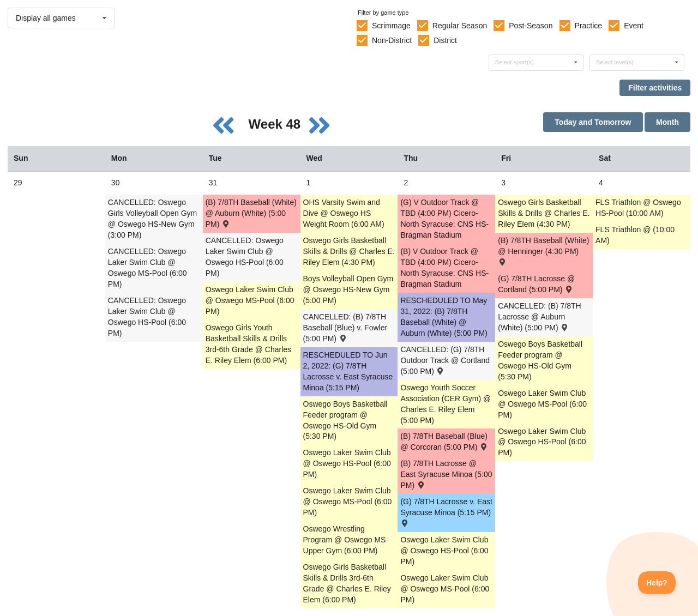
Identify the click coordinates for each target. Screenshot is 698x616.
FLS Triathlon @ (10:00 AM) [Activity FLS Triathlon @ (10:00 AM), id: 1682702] (635, 235)
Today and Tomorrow (593, 122)
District (445, 40)
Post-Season (531, 26)
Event (634, 26)
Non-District (392, 40)
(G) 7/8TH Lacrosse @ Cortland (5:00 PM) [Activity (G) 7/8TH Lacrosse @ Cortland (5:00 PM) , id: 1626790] (536, 284)
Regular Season (460, 26)
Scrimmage (391, 26)
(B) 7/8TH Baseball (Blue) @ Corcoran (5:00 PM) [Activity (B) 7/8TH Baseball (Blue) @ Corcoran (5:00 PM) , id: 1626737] (444, 442)
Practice (589, 26)
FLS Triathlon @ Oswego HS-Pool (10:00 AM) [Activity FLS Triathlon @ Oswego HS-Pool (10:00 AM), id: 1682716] (638, 208)
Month (667, 122)
